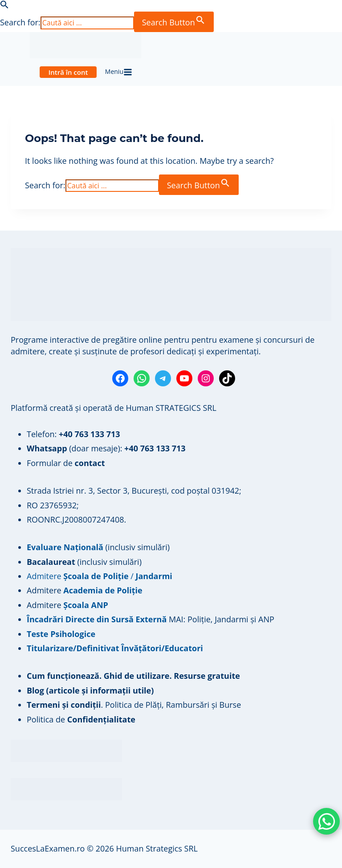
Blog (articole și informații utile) (90, 690)
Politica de (81, 719)
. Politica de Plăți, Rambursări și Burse (134, 705)
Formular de (66, 463)
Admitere (45, 590)
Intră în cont (68, 72)
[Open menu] (118, 72)
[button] (4, 6)
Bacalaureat (52, 562)
